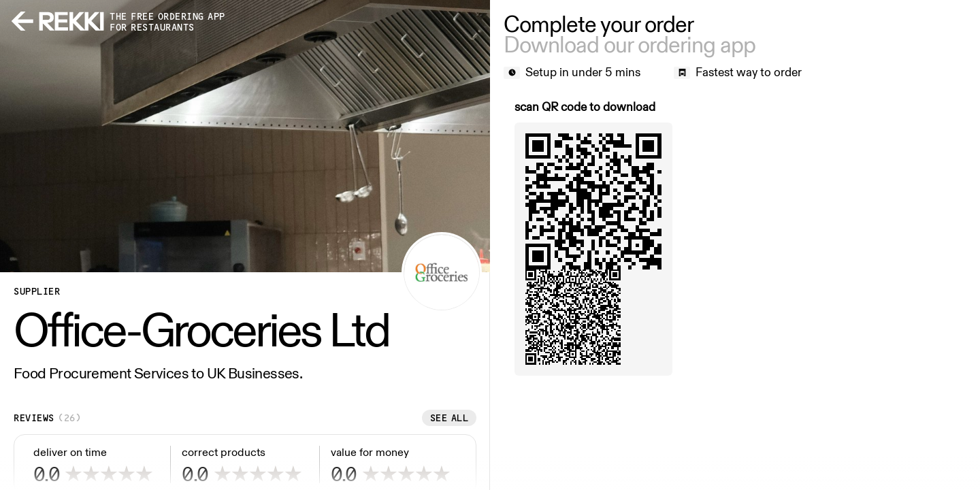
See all (450, 418)
